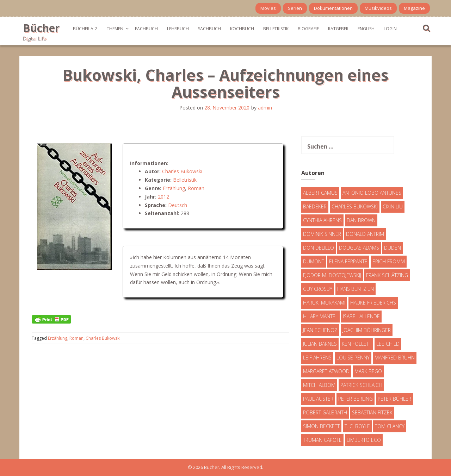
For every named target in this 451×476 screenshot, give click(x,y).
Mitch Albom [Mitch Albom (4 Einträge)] (319, 385)
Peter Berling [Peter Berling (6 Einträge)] (356, 399)
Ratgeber (338, 29)
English (366, 29)
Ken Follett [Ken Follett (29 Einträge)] (357, 344)
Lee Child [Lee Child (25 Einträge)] (388, 344)
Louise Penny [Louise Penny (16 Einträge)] (353, 358)
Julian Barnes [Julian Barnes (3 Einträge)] (320, 344)
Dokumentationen (333, 8)
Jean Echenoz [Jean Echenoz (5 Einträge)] (320, 330)
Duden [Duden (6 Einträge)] (393, 248)
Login (390, 29)
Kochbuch (242, 29)
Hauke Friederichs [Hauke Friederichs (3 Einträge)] (373, 303)
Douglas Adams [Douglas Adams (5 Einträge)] (359, 248)
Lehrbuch (178, 29)
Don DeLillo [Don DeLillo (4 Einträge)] (319, 248)
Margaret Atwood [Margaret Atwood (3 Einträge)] (326, 371)
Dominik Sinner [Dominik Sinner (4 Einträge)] (322, 234)
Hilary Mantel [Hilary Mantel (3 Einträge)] (320, 316)
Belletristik (276, 29)
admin (265, 108)
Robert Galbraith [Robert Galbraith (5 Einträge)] (325, 412)
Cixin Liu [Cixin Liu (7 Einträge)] (393, 206)
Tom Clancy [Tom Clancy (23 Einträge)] (390, 426)
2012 (163, 197)
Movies (268, 8)
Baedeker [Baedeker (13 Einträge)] (315, 206)
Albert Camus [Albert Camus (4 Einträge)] (320, 193)
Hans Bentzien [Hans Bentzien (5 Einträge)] (356, 289)
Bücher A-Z (85, 29)
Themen (115, 29)
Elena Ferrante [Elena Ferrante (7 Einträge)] (348, 261)
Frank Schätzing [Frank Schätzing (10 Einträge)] (387, 275)
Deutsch (178, 205)
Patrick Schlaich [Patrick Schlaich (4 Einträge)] (361, 385)
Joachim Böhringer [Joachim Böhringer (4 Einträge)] (367, 330)
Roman (196, 188)
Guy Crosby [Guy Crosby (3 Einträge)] (318, 289)
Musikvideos (378, 8)
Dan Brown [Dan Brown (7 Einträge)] (361, 220)
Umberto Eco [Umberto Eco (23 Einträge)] (364, 440)
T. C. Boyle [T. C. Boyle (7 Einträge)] (357, 426)
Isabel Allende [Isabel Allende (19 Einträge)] (361, 316)
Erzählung (174, 188)
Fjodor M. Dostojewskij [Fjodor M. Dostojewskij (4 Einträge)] (332, 275)
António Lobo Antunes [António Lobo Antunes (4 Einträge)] (372, 193)
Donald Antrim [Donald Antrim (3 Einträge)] (365, 234)
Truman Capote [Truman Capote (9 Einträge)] (322, 440)
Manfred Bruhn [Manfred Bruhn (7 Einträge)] (395, 358)
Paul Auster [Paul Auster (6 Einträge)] (318, 399)
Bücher (41, 28)
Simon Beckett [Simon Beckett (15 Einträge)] (321, 426)
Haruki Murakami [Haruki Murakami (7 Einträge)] (324, 303)
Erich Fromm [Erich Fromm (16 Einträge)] (389, 261)
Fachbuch (146, 29)
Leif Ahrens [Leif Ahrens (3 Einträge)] (317, 358)
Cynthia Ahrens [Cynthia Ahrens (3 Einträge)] (322, 220)
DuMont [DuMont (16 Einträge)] (314, 261)
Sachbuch (209, 29)
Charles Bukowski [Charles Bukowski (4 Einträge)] (355, 206)
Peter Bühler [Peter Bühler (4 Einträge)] (394, 399)
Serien (295, 8)
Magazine (414, 8)
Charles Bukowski (182, 171)
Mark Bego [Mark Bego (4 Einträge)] (368, 371)
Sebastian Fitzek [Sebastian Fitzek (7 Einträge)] (372, 412)
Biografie (308, 29)
